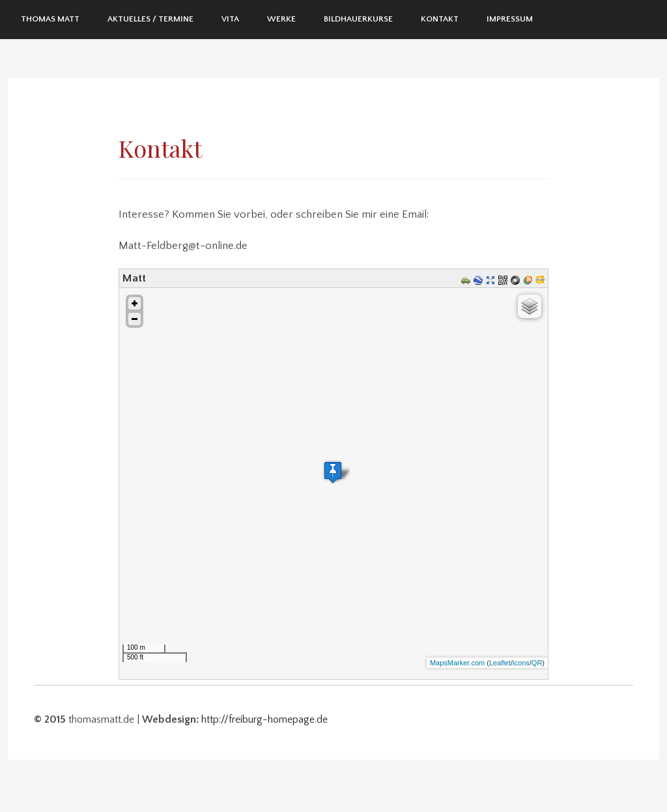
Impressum (510, 19)
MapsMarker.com (457, 663)
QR (537, 663)
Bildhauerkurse (358, 19)
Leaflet (500, 663)
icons (521, 663)
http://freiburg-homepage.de (264, 719)
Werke (281, 19)
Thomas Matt (50, 19)
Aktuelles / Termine (150, 19)
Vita (230, 19)
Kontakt (440, 19)
